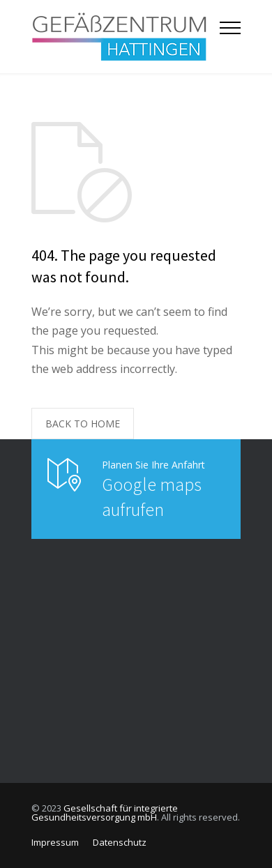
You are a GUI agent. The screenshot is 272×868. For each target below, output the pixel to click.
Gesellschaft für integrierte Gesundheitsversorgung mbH (105, 813)
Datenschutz (120, 842)
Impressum (55, 842)
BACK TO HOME (83, 424)
